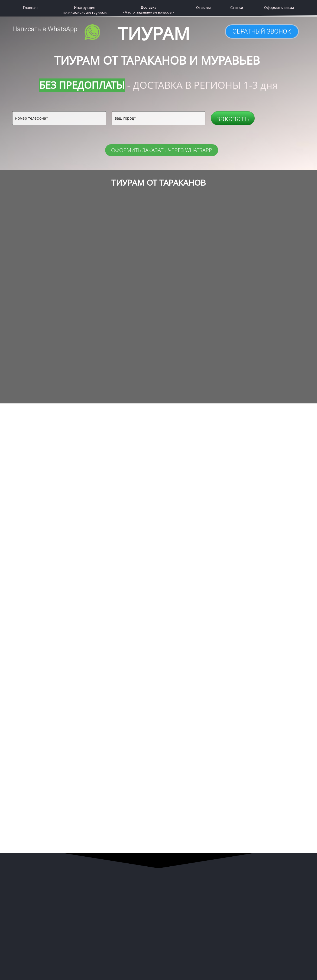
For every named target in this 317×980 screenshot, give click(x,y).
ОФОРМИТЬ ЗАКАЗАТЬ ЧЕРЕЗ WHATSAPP (162, 150)
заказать (233, 118)
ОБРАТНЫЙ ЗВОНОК (262, 32)
